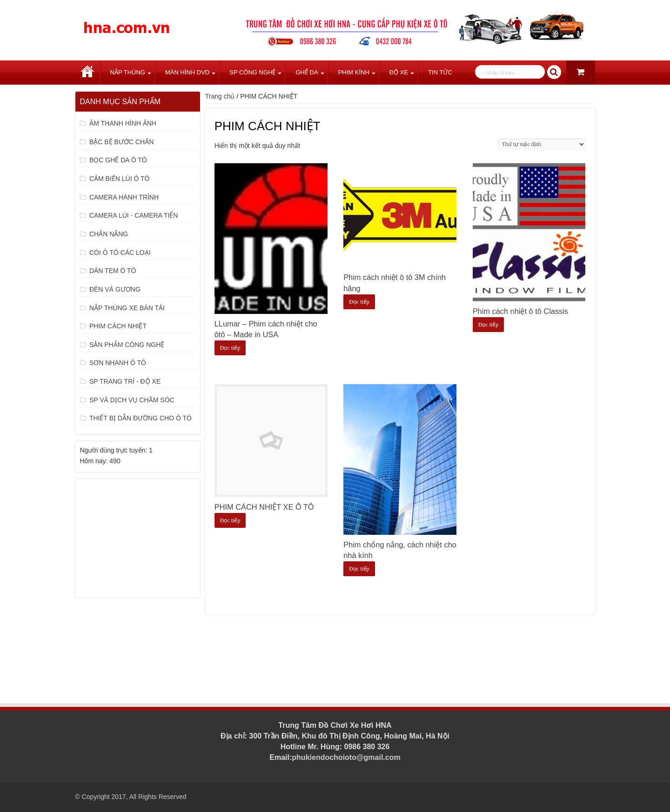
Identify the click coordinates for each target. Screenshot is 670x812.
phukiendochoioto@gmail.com (346, 757)
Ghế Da (307, 72)
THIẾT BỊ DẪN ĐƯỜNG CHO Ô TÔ (141, 418)
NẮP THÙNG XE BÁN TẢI (127, 308)
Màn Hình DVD (187, 72)
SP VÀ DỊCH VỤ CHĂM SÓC (132, 400)
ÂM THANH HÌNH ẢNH (123, 123)
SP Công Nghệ (252, 72)
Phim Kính (354, 72)
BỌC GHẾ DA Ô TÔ (118, 160)
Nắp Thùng (128, 72)
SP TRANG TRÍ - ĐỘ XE (125, 381)
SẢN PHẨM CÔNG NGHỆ (127, 345)
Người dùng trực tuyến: (115, 450)
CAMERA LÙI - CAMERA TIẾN (134, 215)
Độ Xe (399, 72)
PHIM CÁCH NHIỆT (118, 326)
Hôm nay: (95, 461)
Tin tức (440, 72)
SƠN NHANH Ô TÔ (118, 363)
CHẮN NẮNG (109, 234)
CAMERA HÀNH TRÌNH (124, 197)
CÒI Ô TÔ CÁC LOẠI (120, 253)
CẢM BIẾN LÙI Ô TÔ (120, 179)
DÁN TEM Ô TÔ (113, 271)
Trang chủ (87, 73)
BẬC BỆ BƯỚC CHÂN (122, 142)
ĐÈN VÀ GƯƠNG (115, 289)
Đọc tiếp (230, 348)
